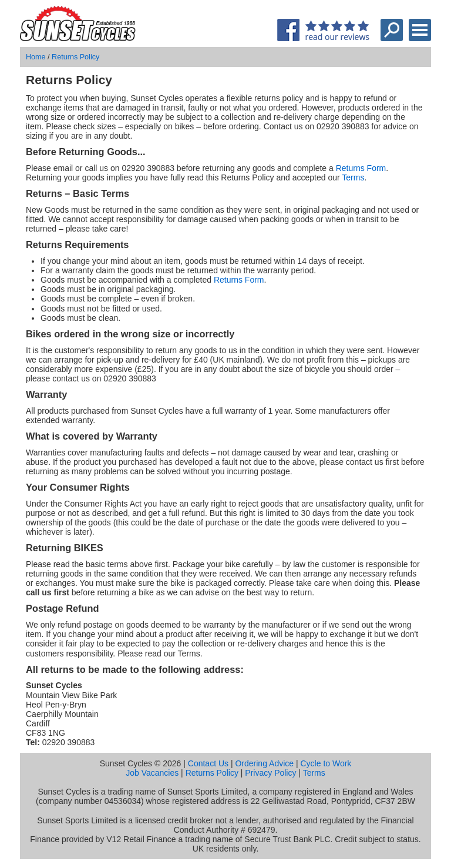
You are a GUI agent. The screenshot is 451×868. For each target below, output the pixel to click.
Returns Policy (75, 57)
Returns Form (361, 168)
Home (36, 57)
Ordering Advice (264, 763)
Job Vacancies (152, 773)
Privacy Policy (270, 773)
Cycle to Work (326, 763)
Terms (353, 177)
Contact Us (208, 763)
